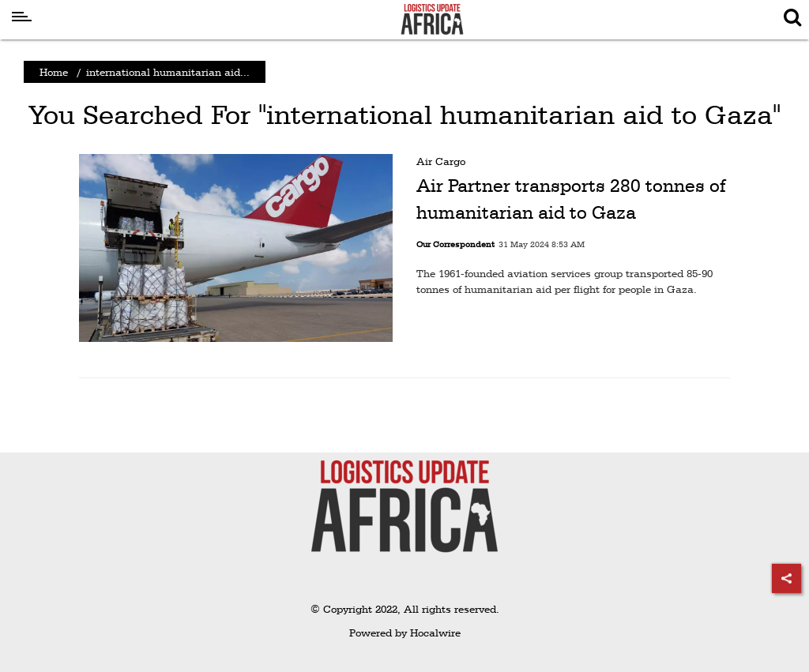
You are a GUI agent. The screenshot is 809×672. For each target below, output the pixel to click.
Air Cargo (441, 161)
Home (54, 72)
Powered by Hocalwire (405, 633)
